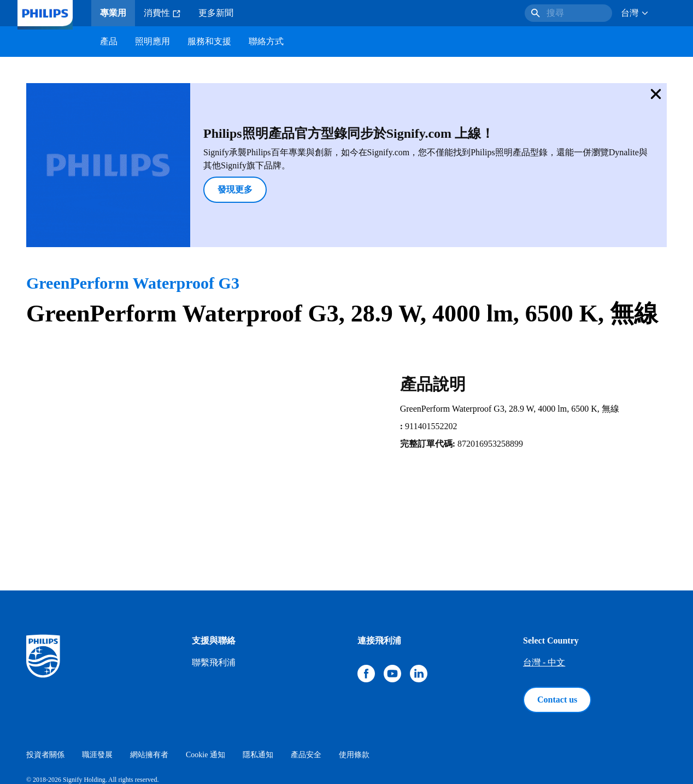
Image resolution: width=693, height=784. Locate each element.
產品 (109, 41)
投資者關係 (45, 697)
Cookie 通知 (205, 697)
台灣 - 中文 (544, 604)
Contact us (557, 642)
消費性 (162, 13)
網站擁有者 (149, 697)
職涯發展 (97, 697)
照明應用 (152, 41)
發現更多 (177, 160)
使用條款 (354, 697)
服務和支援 (209, 41)
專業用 (113, 13)
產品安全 (306, 697)
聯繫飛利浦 (214, 604)
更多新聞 (216, 13)
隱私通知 (258, 697)
